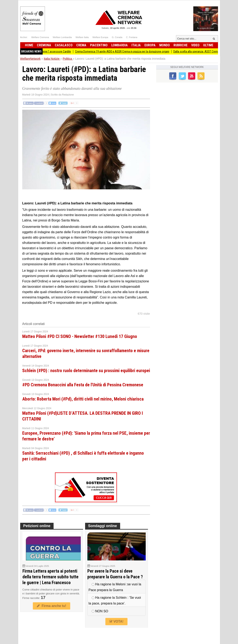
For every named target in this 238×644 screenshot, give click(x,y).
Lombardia (120, 45)
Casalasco (64, 45)
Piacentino (99, 45)
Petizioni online (37, 526)
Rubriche (181, 45)
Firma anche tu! (52, 606)
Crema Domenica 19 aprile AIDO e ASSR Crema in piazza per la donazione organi (126, 51)
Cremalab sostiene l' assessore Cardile (52, 51)
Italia (136, 45)
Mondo (165, 45)
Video (195, 45)
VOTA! (116, 621)
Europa (150, 45)
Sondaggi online (103, 526)
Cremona (44, 45)
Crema (81, 45)
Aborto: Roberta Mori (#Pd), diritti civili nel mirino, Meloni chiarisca (83, 399)
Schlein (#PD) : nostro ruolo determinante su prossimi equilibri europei (86, 371)
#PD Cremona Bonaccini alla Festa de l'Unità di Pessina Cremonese (83, 385)
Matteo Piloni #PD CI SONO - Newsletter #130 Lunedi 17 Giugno (80, 336)
